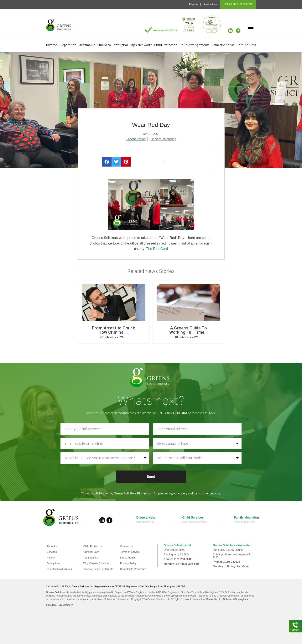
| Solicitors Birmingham (235, 599)
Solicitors (51, 605)
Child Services (193, 517)
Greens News (136, 139)
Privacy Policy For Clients (99, 569)
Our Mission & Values (60, 569)
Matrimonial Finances (95, 45)
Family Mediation (246, 517)
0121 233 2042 (245, 4)
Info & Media (128, 558)
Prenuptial (120, 45)
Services (52, 552)
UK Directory (66, 605)
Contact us (126, 546)
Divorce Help (146, 517)
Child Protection (166, 45)
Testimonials (91, 558)
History (51, 558)
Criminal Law (246, 45)
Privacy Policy (128, 563)
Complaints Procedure (133, 569)
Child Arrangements (195, 45)
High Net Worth (141, 45)
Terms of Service (130, 552)
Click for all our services (195, 522)
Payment (194, 4)
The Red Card (157, 249)
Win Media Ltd (213, 599)
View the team (210, 4)
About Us (52, 546)
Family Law (53, 563)
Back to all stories (163, 139)
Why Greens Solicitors (97, 563)
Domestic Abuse (223, 45)
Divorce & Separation (61, 45)
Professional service (244, 522)
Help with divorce (145, 522)
